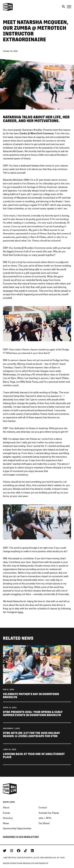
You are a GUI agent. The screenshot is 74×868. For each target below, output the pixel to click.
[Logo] (8, 10)
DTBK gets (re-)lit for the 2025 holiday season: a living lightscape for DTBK (31, 735)
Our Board (44, 823)
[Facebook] (19, 851)
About (6, 807)
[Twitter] (5, 851)
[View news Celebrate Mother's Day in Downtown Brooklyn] (37, 664)
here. (21, 612)
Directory (8, 818)
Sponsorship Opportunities (17, 828)
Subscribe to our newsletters (21, 837)
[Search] (64, 7)
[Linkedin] (32, 851)
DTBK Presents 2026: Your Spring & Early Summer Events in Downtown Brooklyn (33, 714)
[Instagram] (12, 851)
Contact (43, 807)
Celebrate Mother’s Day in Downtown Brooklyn (31, 696)
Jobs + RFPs (45, 818)
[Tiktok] (26, 851)
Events (6, 813)
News (6, 823)
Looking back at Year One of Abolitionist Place (34, 756)
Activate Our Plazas (49, 813)
